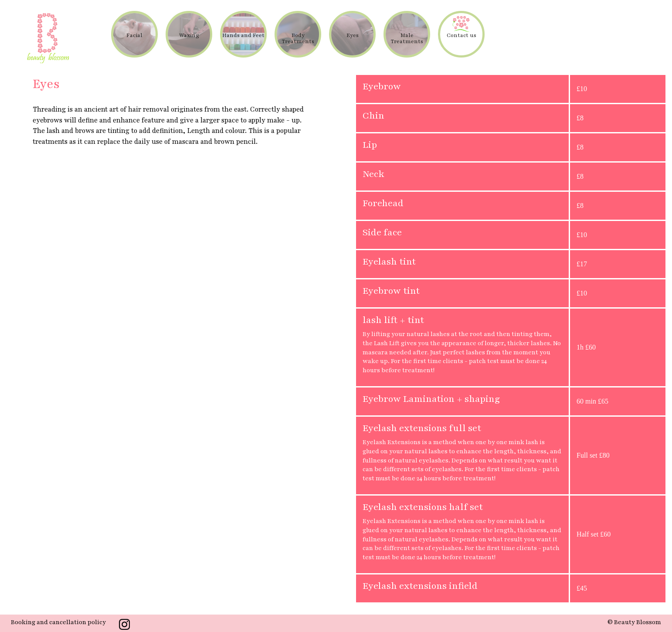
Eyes (353, 35)
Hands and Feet (243, 35)
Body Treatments (298, 38)
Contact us (462, 35)
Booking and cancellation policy (58, 622)
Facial (134, 35)
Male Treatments (407, 38)
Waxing (189, 35)
